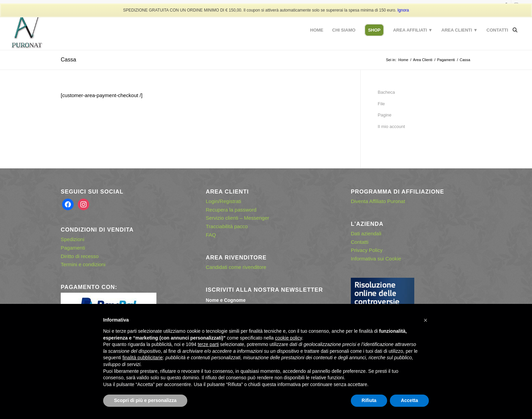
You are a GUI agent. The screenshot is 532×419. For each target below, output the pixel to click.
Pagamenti (73, 248)
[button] (425, 320)
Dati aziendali (366, 233)
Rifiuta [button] (369, 400)
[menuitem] (317, 30)
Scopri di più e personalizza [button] (145, 400)
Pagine (384, 115)
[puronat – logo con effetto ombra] (27, 30)
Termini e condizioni (83, 264)
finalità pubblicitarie (143, 358)
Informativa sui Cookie (376, 259)
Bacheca (386, 92)
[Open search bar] (515, 30)
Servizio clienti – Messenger (238, 218)
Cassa (68, 60)
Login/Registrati (224, 201)
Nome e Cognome (226, 300)
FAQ (211, 235)
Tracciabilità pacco (227, 226)
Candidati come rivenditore (236, 267)
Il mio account (391, 126)
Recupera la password (231, 210)
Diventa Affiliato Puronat (378, 201)
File (381, 104)
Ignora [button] (403, 10)
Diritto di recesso (80, 256)
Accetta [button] (409, 400)
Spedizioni (72, 239)
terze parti (208, 344)
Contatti (360, 242)
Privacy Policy (367, 250)
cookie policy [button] (289, 338)
